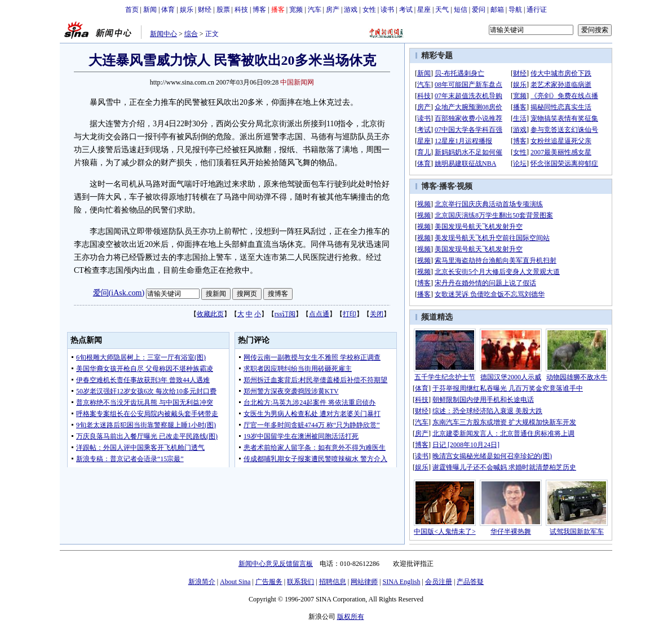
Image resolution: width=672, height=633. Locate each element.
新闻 (150, 10)
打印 (350, 314)
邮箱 (497, 10)
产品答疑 (470, 582)
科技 (241, 10)
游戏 (351, 10)
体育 (168, 10)
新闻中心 (163, 34)
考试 (406, 10)
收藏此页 (210, 314)
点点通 (319, 314)
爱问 (479, 10)
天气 (442, 10)
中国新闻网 (297, 82)
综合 (191, 34)
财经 (205, 10)
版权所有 (351, 617)
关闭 (377, 314)
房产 (333, 10)
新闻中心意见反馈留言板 (276, 564)
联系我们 (300, 582)
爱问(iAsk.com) (119, 293)
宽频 (296, 10)
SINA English (401, 582)
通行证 (537, 10)
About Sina (235, 582)
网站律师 (364, 582)
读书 (387, 10)
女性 (369, 10)
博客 (259, 10)
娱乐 (187, 10)
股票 (223, 10)
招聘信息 (333, 582)
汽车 (315, 10)
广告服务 (269, 582)
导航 (515, 10)
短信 (461, 10)
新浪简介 (202, 582)
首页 (132, 10)
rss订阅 (285, 314)
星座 (424, 10)
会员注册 (439, 582)
